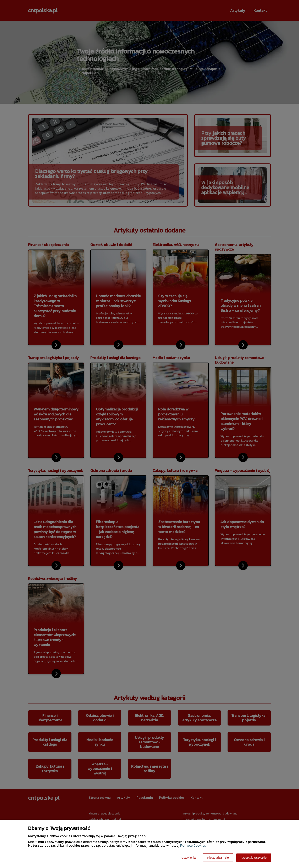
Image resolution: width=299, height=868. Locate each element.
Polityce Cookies (193, 845)
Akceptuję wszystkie (254, 858)
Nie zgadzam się (218, 858)
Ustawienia (189, 858)
